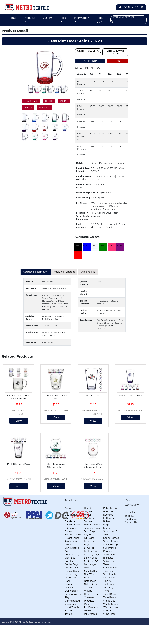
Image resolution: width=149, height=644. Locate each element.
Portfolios (109, 511)
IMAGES (28, 107)
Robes (107, 521)
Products (30, 18)
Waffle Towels (111, 604)
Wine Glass (109, 614)
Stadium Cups (111, 545)
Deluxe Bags (72, 571)
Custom (48, 18)
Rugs (106, 525)
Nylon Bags (90, 584)
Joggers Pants (92, 528)
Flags (68, 597)
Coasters (70, 561)
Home (12, 18)
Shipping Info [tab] (88, 272)
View (19, 421)
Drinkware (71, 588)
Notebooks (90, 581)
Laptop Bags (91, 551)
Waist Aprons (111, 607)
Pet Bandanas (92, 607)
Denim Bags (72, 574)
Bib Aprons (71, 528)
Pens (87, 604)
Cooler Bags (72, 564)
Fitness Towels (73, 594)
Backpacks (71, 515)
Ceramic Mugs (73, 554)
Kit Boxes (89, 538)
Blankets (70, 531)
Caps (68, 551)
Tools (63, 18)
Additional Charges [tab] (64, 272)
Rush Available (81, 226)
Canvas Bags (72, 548)
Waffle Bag (109, 601)
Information (81, 18)
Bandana (70, 521)
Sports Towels (111, 541)
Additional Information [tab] (36, 272)
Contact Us (131, 522)
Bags (68, 518)
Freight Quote (31, 101)
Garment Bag (72, 601)
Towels (107, 591)
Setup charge (83, 193)
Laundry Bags (92, 554)
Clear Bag (70, 558)
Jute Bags (90, 531)
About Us (101, 20)
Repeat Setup (83, 198)
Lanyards (89, 548)
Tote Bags (109, 588)
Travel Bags (110, 594)
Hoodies (89, 508)
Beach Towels (72, 525)
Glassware (70, 604)
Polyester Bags (111, 508)
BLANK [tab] (118, 61)
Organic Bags (92, 594)
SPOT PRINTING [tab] (91, 61)
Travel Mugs (110, 597)
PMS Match (82, 203)
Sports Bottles (111, 538)
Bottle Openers (73, 535)
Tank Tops (109, 584)
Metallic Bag (91, 571)
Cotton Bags (72, 568)
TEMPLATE (44, 107)
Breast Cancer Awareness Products (73, 541)
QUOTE (49, 101)
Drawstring (71, 584)
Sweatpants (110, 574)
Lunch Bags (91, 558)
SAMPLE (64, 101)
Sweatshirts (110, 578)
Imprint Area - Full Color (84, 178)
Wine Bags (109, 611)
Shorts (107, 528)
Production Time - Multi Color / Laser (83, 216)
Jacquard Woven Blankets (89, 515)
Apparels (70, 508)
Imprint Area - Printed (84, 170)
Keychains (90, 535)
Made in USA (91, 561)
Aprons (69, 511)
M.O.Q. (80, 163)
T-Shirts (107, 581)
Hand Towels (72, 607)
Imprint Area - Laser (84, 186)
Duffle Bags (71, 591)
